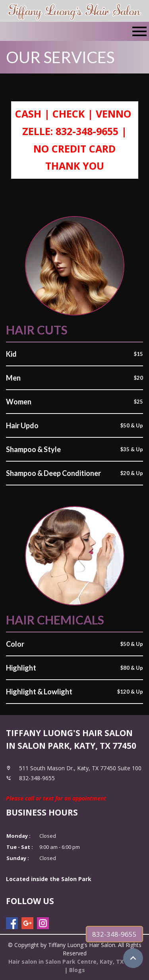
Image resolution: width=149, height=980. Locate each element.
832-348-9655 (114, 934)
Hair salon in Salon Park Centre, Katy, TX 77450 (75, 962)
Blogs (77, 970)
